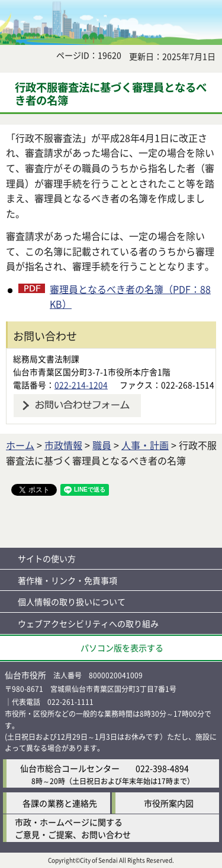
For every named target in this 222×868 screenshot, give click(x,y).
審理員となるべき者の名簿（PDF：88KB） (130, 297)
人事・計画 (145, 445)
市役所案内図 (169, 803)
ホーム (20, 445)
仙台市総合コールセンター (70, 768)
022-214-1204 (81, 385)
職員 (102, 445)
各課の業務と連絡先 (60, 803)
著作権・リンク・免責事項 (67, 580)
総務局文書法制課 (46, 359)
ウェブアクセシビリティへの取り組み (88, 623)
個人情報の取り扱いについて (72, 602)
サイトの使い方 (47, 558)
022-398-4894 (162, 768)
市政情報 (63, 445)
